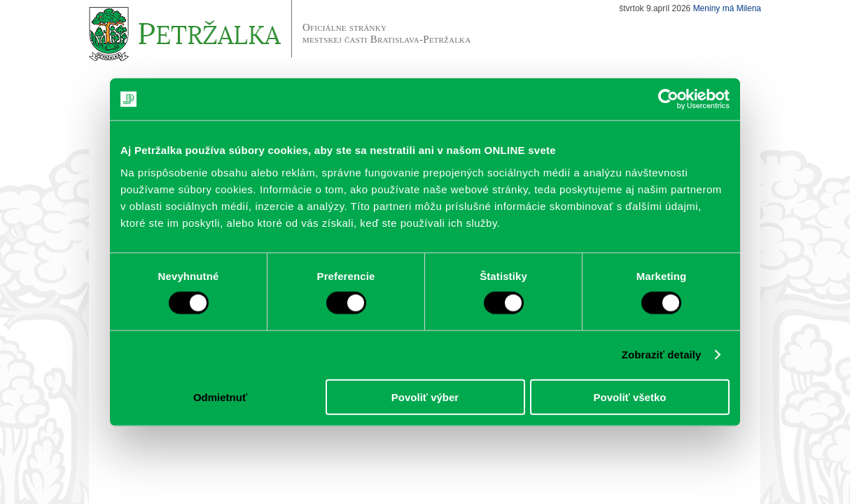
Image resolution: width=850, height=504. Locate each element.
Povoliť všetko (630, 397)
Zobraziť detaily (662, 355)
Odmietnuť (220, 397)
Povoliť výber (425, 397)
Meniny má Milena (727, 8)
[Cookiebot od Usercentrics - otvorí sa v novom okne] (668, 99)
